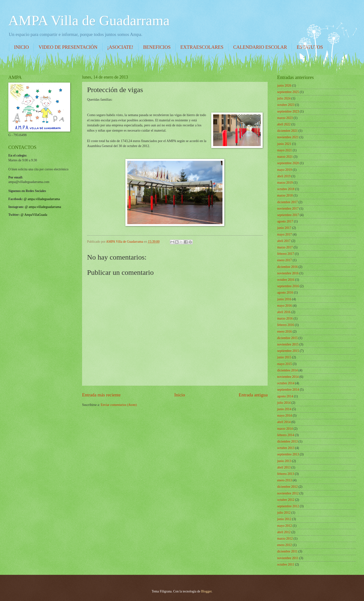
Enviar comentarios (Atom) (119, 405)
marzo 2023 (285, 118)
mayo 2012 (285, 526)
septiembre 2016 (288, 286)
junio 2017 (284, 228)
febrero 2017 (286, 254)
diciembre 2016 (287, 267)
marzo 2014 (285, 429)
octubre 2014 (286, 383)
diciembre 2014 (287, 370)
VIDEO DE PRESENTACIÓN (68, 47)
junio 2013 (284, 461)
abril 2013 (284, 467)
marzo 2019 (285, 183)
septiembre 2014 (288, 390)
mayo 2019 (285, 170)
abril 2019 (284, 176)
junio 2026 (284, 86)
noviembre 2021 (288, 137)
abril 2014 (284, 422)
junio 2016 (284, 299)
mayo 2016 (285, 306)
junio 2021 (284, 144)
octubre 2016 (286, 280)
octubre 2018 (286, 189)
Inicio (180, 395)
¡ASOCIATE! (120, 47)
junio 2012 (284, 519)
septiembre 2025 (288, 92)
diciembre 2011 (287, 551)
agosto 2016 (285, 293)
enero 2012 (285, 545)
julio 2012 (284, 513)
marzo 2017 (285, 247)
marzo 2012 (285, 539)
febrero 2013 (286, 474)
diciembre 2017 (287, 202)
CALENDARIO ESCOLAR (260, 47)
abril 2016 (284, 312)
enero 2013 (285, 480)
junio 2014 (284, 409)
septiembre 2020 (288, 163)
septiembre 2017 (288, 215)
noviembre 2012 (288, 493)
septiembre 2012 (288, 506)
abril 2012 (284, 532)
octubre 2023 (286, 105)
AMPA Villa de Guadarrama (89, 20)
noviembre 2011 (288, 558)
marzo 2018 (285, 195)
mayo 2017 (285, 234)
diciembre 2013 (287, 441)
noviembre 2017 (288, 209)
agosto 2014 (285, 396)
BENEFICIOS (157, 47)
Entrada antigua (253, 395)
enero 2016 (285, 332)
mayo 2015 (285, 364)
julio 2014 (284, 403)
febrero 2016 (286, 325)
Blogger (206, 591)
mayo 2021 (285, 150)
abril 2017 (284, 241)
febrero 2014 (286, 435)
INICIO (21, 47)
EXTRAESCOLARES (202, 47)
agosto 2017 (285, 221)
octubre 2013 (286, 448)
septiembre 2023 (288, 111)
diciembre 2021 (287, 131)
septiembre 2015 (288, 351)
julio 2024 (284, 98)
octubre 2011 (286, 564)
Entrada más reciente (101, 395)
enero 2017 (285, 260)
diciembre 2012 (287, 487)
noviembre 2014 (288, 377)
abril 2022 (284, 124)
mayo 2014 (285, 416)
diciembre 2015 (287, 338)
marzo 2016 (285, 318)
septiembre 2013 (288, 454)
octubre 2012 (286, 500)
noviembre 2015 (288, 344)
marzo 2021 (285, 157)
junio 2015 (284, 357)
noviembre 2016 (288, 273)
